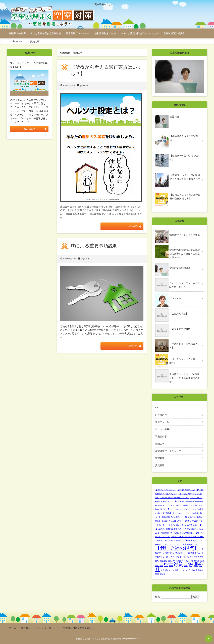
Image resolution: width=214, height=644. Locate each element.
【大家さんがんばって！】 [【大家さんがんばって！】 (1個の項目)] (172, 521)
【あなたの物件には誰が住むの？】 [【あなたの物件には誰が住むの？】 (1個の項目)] (174, 498)
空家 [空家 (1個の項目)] (186, 566)
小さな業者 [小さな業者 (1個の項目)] (195, 561)
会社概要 (26, 628)
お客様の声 (161, 415)
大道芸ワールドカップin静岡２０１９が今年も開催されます (185, 378)
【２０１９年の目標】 (181, 329)
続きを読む (132, 227)
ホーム (13, 628)
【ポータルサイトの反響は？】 (182, 361)
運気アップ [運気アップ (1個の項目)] (170, 570)
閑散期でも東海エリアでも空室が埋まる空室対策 (35, 33)
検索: (158, 597)
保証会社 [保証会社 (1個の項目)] (163, 561)
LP (157, 407)
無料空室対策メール (105, 33)
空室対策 (160, 458)
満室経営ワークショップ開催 (185, 235)
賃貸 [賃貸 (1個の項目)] (163, 570)
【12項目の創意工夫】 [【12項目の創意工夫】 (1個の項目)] (186, 490)
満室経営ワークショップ (168, 451)
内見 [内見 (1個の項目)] (184, 561)
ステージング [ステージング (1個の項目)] (176, 557)
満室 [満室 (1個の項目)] (157, 566)
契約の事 (84, 86)
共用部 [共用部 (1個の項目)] (178, 561)
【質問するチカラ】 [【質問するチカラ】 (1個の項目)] (195, 553)
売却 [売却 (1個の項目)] (188, 561)
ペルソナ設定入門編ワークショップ (140, 33)
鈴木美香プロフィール (78, 33)
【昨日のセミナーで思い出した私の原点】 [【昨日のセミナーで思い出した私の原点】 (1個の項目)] (177, 533)
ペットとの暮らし (165, 429)
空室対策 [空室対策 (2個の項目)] (174, 565)
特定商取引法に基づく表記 (77, 628)
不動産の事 (161, 437)
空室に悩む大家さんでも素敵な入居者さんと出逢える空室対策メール (185, 254)
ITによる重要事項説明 (94, 246)
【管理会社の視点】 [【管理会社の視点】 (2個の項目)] (177, 548)
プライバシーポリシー (47, 628)
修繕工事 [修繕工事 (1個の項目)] (171, 561)
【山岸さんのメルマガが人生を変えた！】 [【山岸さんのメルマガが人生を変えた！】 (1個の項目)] (184, 525)
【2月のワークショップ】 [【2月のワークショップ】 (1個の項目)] (166, 490)
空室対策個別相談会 (174, 33)
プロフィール (176, 298)
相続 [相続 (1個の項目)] (161, 566)
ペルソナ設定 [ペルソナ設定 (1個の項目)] (188, 557)
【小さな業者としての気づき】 (183, 346)
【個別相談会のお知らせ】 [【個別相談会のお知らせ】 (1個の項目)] (172, 517)
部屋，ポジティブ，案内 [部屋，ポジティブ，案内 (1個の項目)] (185, 570)
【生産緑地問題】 (179, 314)
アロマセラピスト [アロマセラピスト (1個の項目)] (163, 557)
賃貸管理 (160, 465)
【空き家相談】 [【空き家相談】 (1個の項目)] (192, 540)
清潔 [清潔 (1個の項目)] (202, 561)
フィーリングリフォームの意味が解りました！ (185, 285)
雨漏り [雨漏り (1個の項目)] (162, 574)
